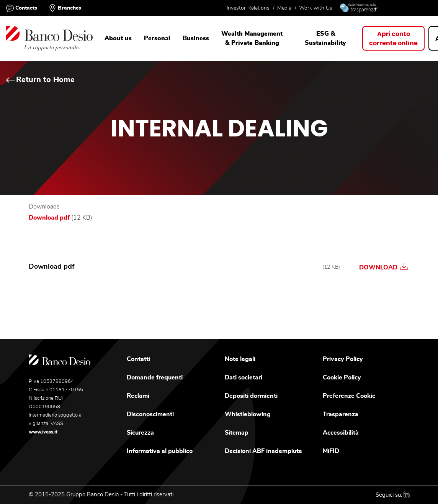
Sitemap (237, 433)
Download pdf (49, 218)
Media (284, 8)
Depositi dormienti (251, 396)
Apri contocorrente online (393, 39)
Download (383, 267)
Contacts (26, 8)
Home (14, 78)
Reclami (138, 396)
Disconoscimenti (150, 414)
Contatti (138, 359)
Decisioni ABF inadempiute (263, 451)
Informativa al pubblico (160, 451)
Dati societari (244, 378)
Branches (69, 8)
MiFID (331, 451)
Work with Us (316, 8)
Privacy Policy (343, 359)
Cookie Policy (342, 378)
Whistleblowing (248, 414)
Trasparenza (341, 414)
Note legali (240, 359)
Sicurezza (140, 433)
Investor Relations (248, 8)
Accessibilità (341, 433)
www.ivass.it (43, 432)
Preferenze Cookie (349, 396)
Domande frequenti (155, 378)
